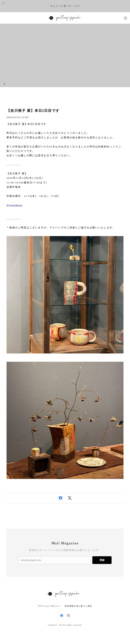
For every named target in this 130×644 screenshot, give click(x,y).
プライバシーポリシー (49, 606)
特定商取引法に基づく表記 (78, 606)
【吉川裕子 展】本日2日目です (33, 111)
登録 (102, 560)
